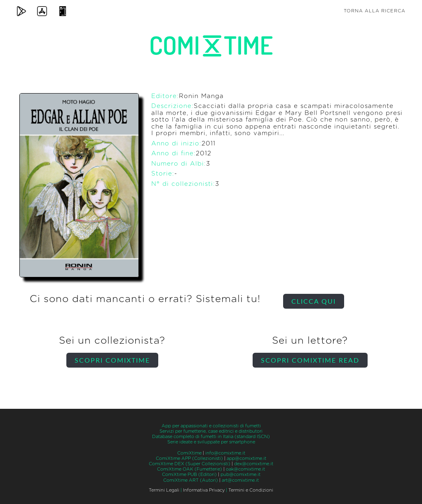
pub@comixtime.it (240, 475)
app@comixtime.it (246, 458)
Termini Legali (164, 490)
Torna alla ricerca (375, 11)
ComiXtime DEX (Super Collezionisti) (190, 464)
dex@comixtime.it (254, 464)
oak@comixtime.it (245, 469)
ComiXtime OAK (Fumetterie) (190, 469)
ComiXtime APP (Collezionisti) (189, 458)
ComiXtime (189, 453)
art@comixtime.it (240, 480)
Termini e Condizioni (251, 490)
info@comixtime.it (225, 453)
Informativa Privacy (204, 490)
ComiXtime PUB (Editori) (189, 475)
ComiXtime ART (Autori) (191, 480)
